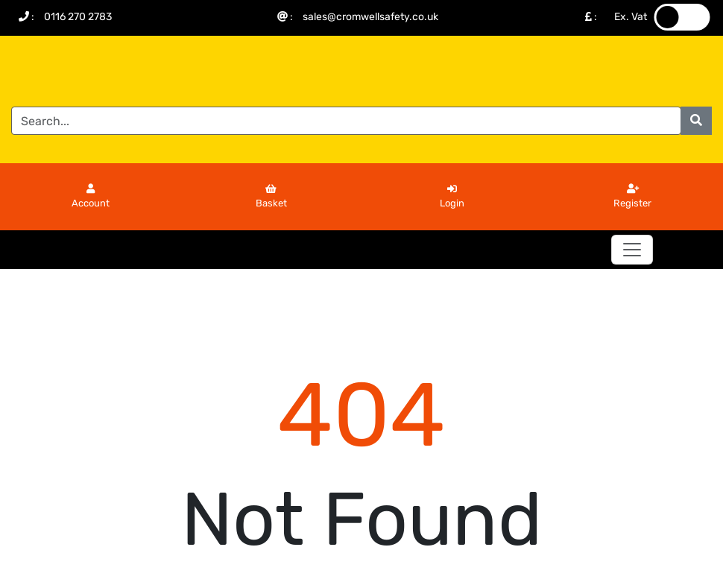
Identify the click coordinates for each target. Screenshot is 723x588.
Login (452, 197)
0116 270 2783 (78, 17)
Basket (271, 197)
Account (91, 197)
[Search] (346, 121)
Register (632, 197)
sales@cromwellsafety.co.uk (370, 17)
